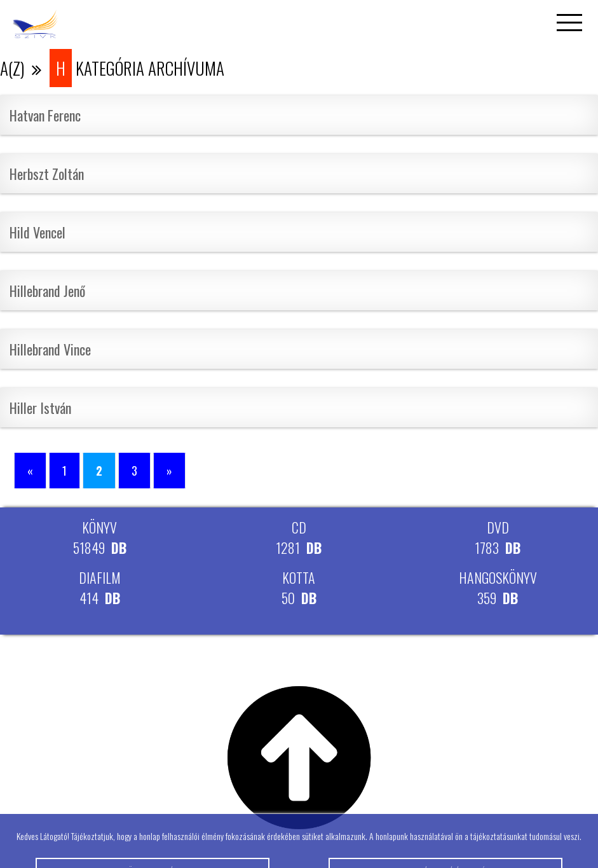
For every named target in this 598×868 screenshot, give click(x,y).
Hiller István (40, 408)
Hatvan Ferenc (45, 115)
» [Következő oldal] (169, 471)
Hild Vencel (37, 232)
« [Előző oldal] (30, 471)
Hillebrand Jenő (47, 291)
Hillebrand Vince (50, 349)
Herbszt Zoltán (47, 174)
